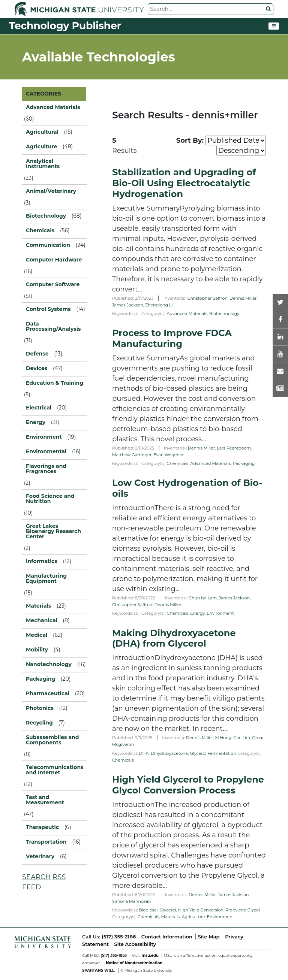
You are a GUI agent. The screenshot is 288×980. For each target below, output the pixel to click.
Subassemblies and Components (52, 740)
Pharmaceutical (48, 693)
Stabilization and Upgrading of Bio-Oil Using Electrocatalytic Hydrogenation (184, 183)
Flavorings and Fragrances (46, 469)
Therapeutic (42, 827)
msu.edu (150, 955)
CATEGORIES (43, 94)
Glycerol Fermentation (213, 753)
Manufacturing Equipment (46, 578)
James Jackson (128, 305)
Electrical (39, 408)
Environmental (46, 451)
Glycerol (168, 910)
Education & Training (55, 383)
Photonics (40, 708)
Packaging (244, 463)
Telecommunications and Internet (55, 770)
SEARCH (36, 877)
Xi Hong (223, 738)
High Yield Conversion (201, 910)
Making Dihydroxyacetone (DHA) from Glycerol (174, 638)
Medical (37, 635)
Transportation (46, 842)
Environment (220, 613)
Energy (197, 613)
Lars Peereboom (234, 448)
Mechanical (42, 620)
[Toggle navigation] (274, 26)
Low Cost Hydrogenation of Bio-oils (187, 488)
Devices (37, 368)
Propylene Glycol (243, 910)
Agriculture (193, 917)
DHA (144, 753)
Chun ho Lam (203, 598)
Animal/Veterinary (51, 191)
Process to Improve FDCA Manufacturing (172, 338)
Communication (48, 245)
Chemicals (178, 463)
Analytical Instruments (43, 164)
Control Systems (48, 309)
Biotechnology (224, 314)
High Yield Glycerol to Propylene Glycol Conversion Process (188, 785)
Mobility (37, 650)
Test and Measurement (45, 800)
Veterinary (40, 856)
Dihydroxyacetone (169, 753)
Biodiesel (148, 910)
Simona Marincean (131, 901)
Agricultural (42, 132)
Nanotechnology (49, 664)
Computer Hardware (54, 260)
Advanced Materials (187, 314)
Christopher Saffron (208, 298)
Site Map (208, 937)
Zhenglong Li (159, 305)
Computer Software (53, 284)
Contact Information (167, 937)
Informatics (42, 561)
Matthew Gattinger (132, 455)
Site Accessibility (135, 944)
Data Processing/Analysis (53, 326)
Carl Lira (241, 738)
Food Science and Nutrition (50, 499)
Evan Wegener (169, 455)
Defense (37, 354)
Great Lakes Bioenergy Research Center (53, 531)
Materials (170, 917)
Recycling (39, 723)
